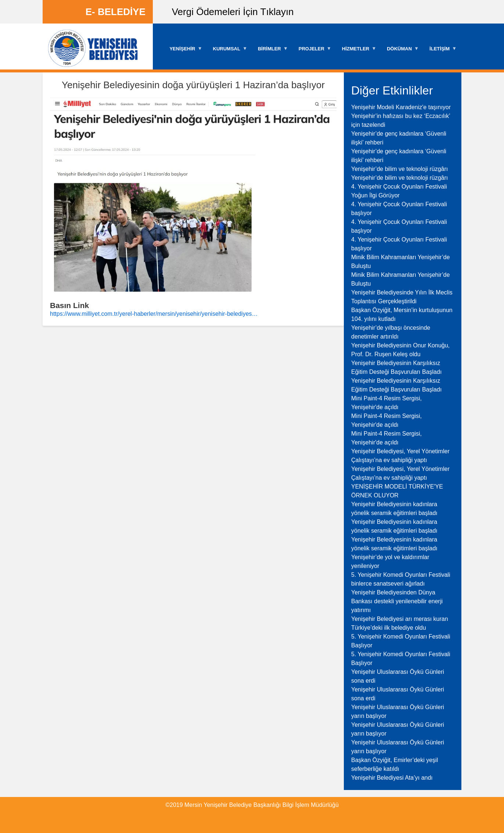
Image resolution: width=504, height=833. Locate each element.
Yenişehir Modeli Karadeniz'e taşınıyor (401, 107)
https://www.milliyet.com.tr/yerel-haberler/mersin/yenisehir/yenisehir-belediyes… (154, 314)
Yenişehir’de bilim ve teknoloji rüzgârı (399, 169)
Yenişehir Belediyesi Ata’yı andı (392, 778)
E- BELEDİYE (116, 12)
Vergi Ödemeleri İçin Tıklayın (233, 12)
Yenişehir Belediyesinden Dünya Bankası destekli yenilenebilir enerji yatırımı (397, 601)
